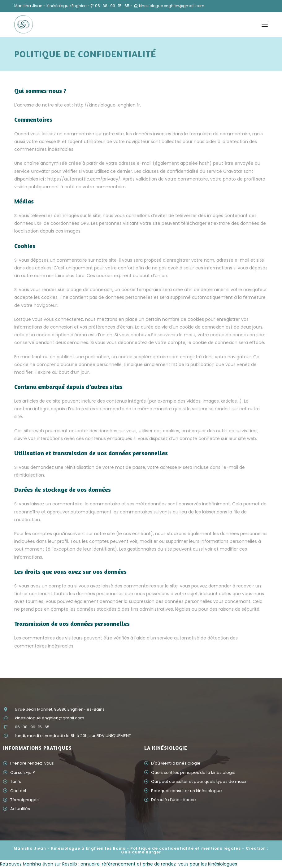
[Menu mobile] (265, 24)
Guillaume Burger (141, 852)
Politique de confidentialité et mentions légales (186, 848)
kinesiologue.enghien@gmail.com (172, 6)
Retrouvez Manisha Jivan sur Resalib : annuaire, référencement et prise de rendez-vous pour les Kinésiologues (119, 864)
